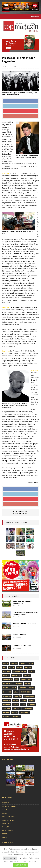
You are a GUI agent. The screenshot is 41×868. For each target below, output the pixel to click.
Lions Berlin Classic (26, 688)
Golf (16, 680)
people (23, 700)
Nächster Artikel (21, 514)
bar (5, 668)
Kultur (6, 688)
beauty (12, 668)
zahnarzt (16, 716)
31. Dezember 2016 (9, 67)
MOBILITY (5, 827)
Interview (18, 684)
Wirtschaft (25, 712)
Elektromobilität (19, 672)
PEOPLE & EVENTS (8, 830)
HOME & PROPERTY (9, 820)
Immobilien (7, 684)
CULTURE (5, 810)
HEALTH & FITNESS (8, 817)
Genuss (27, 676)
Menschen (7, 696)
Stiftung (7, 708)
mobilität (17, 696)
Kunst (14, 688)
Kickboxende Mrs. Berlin (22, 646)
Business (28, 668)
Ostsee (15, 700)
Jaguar (27, 684)
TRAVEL (5, 837)
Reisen (15, 704)
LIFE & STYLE (6, 824)
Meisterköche (26, 692)
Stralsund (17, 708)
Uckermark (28, 708)
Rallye (31, 700)
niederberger (29, 696)
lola (16, 692)
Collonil (7, 672)
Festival (6, 676)
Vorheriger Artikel (20, 511)
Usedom (15, 712)
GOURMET (6, 813)
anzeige (14, 664)
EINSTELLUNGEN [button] (10, 858)
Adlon (6, 664)
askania (23, 664)
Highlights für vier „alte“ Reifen (24, 623)
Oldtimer (7, 700)
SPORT (4, 834)
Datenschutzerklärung (28, 861)
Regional (7, 704)
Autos (31, 664)
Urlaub (6, 712)
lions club (7, 692)
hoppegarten (26, 680)
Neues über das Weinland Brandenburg (22, 602)
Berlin (19, 668)
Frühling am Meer (19, 634)
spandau (31, 704)
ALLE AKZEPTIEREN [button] (21, 865)
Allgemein (5, 803)
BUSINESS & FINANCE (9, 806)
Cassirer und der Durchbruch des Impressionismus (25, 613)
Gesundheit (7, 680)
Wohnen (6, 716)
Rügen (23, 704)
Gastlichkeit (17, 676)
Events (31, 672)
